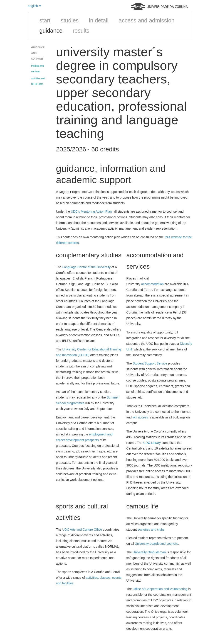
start (45, 20)
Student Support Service (150, 363)
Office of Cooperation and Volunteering (160, 589)
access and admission (147, 20)
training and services (38, 69)
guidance (51, 31)
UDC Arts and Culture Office (82, 530)
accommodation (152, 284)
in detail (99, 20)
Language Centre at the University (87, 267)
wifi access (140, 417)
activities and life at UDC (38, 81)
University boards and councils (156, 544)
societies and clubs (151, 530)
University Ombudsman (149, 552)
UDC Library (152, 443)
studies (70, 20)
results (81, 31)
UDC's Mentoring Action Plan (91, 211)
